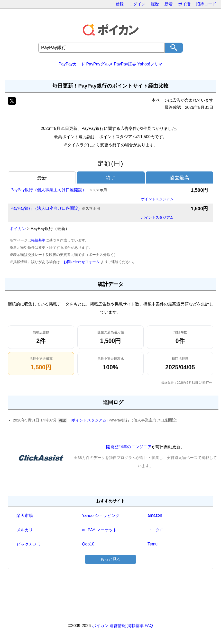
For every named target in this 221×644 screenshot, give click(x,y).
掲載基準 (38, 240)
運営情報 (118, 626)
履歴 (155, 4)
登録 (119, 4)
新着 (169, 4)
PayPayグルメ (99, 64)
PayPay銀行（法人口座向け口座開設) (55, 209)
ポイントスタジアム (157, 199)
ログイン (137, 4)
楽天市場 (25, 516)
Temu (153, 544)
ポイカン (18, 229)
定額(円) (111, 163)
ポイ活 (184, 4)
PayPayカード (72, 64)
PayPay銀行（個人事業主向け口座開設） (59, 190)
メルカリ (25, 530)
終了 (111, 178)
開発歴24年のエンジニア (129, 447)
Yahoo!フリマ (150, 64)
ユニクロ (156, 530)
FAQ (149, 626)
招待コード (206, 4)
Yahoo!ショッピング (101, 516)
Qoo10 (88, 544)
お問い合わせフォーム (81, 262)
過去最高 (179, 178)
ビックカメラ (29, 544)
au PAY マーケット (99, 530)
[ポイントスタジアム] (89, 420)
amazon (155, 515)
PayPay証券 (125, 64)
